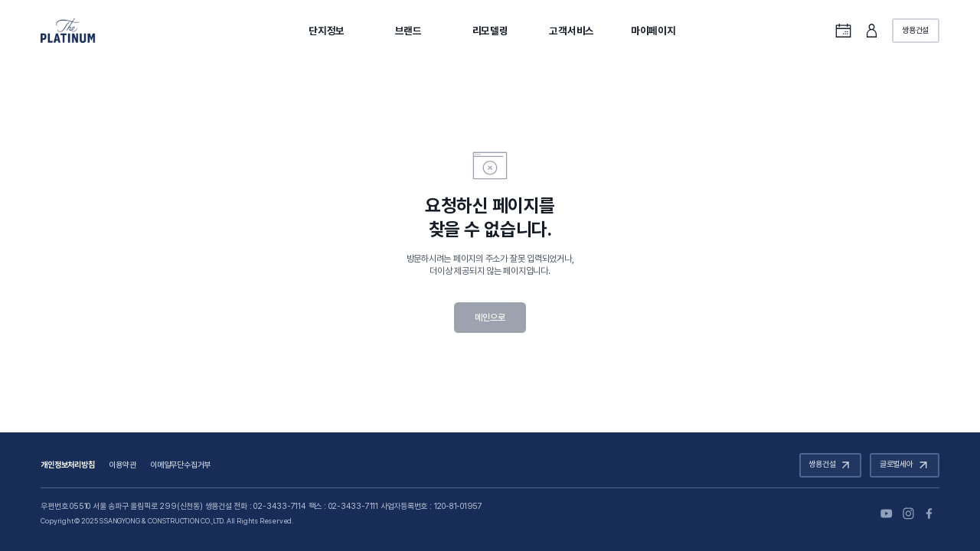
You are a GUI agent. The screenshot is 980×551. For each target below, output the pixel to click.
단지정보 (327, 31)
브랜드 (408, 31)
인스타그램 (908, 513)
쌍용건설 (915, 30)
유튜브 (886, 513)
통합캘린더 (843, 30)
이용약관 (122, 465)
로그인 (872, 30)
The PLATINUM (68, 31)
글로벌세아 (906, 465)
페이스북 (931, 513)
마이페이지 (653, 31)
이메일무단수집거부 (180, 465)
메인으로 (490, 318)
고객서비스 (572, 31)
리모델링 (490, 31)
